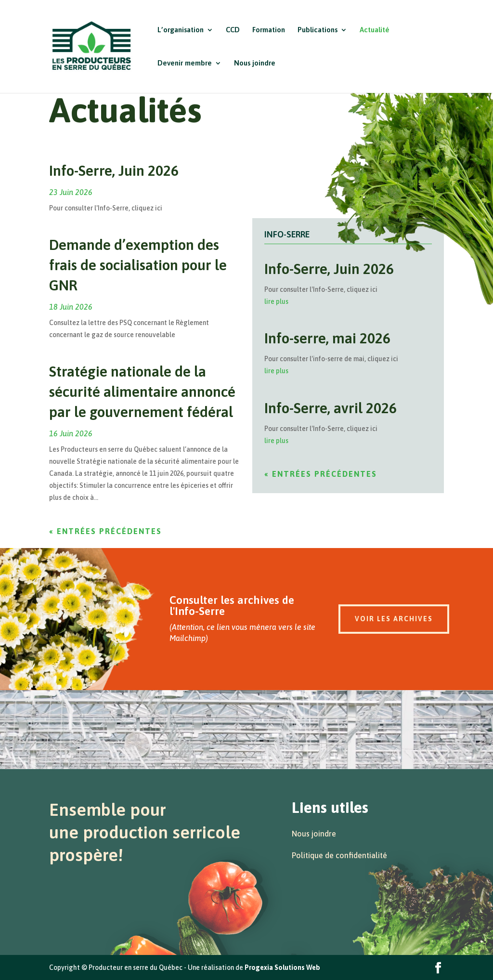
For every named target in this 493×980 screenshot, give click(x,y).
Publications (318, 30)
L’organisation (181, 30)
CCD (233, 30)
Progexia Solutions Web (282, 967)
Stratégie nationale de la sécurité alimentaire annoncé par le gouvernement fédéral (142, 392)
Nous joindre (255, 63)
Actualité (375, 30)
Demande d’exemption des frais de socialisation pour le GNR (138, 265)
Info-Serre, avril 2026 (331, 408)
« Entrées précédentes (105, 531)
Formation (269, 30)
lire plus (276, 301)
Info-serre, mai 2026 (327, 338)
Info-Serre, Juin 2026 (114, 170)
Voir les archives (394, 619)
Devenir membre (185, 63)
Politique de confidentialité (339, 855)
